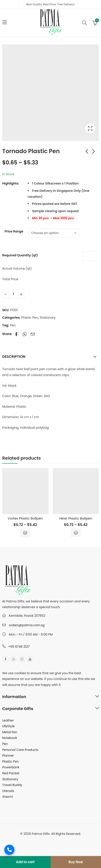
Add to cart (25, 862)
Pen (13, 325)
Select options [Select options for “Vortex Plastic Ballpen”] (25, 533)
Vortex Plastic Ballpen (25, 518)
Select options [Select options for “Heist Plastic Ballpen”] (76, 533)
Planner (8, 756)
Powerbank (11, 767)
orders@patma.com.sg (27, 625)
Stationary (48, 318)
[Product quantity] (13, 294)
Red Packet (11, 773)
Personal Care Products (20, 750)
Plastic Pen (30, 318)
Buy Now (76, 862)
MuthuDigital (66, 840)
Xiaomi (8, 797)
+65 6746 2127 (19, 647)
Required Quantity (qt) (20, 255)
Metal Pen (10, 732)
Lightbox (90, 128)
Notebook (10, 738)
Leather (8, 720)
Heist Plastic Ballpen (76, 518)
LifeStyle (8, 726)
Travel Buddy (12, 785)
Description (14, 357)
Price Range (14, 231)
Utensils (8, 791)
